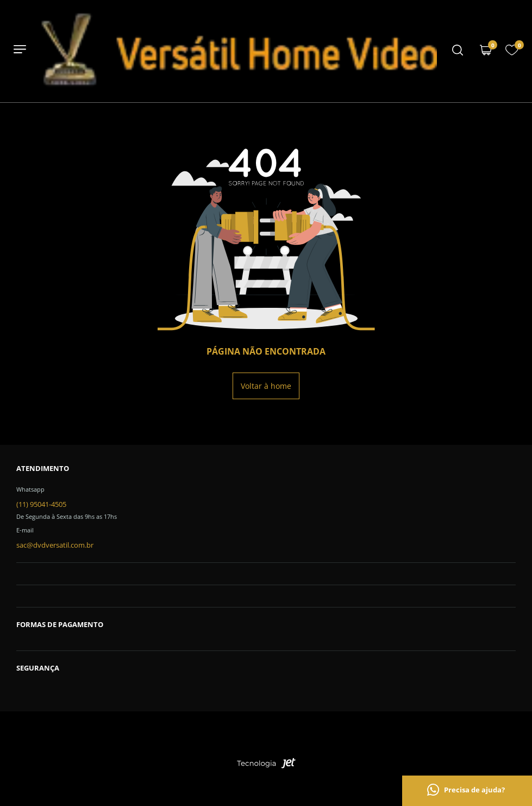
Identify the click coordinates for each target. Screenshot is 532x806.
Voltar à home (266, 386)
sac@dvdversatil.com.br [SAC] (55, 545)
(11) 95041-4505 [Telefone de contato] (41, 504)
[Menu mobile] (458, 51)
